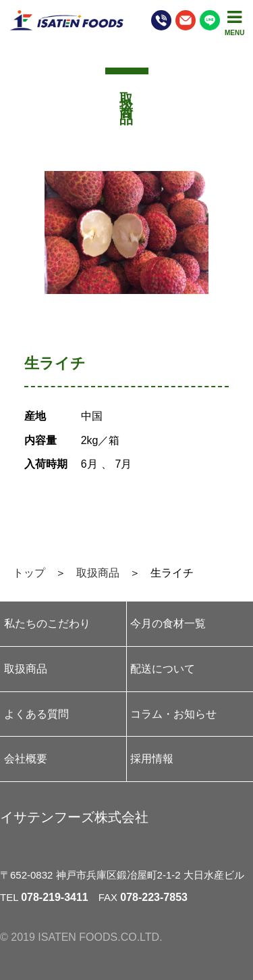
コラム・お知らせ (173, 714)
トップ (29, 573)
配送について (163, 669)
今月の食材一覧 (168, 623)
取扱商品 (98, 573)
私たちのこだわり (47, 623)
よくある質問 (36, 714)
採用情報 (152, 759)
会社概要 (26, 759)
